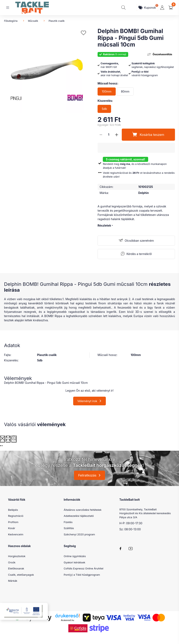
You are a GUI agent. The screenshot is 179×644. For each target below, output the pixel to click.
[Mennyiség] (109, 135)
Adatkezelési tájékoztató (79, 516)
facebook (121, 548)
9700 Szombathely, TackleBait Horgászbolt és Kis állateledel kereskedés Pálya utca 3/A (145, 513)
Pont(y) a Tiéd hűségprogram (82, 575)
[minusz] (101, 135)
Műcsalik (33, 21)
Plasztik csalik (57, 21)
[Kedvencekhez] (84, 33)
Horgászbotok (17, 556)
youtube (131, 548)
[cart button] (171, 8)
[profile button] (162, 8)
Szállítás (69, 528)
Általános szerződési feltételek (83, 510)
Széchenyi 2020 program (79, 534)
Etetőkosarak (16, 568)
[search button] (123, 8)
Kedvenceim (16, 534)
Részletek (104, 225)
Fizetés (68, 522)
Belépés (13, 510)
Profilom (13, 522)
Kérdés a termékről (139, 254)
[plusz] (117, 135)
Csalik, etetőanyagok (21, 575)
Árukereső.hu (67, 620)
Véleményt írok (87, 401)
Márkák (13, 581)
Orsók (12, 562)
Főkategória (11, 21)
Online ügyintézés (75, 556)
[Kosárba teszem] (148, 135)
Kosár (12, 528)
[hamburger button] (8, 8)
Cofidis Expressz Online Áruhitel (84, 568)
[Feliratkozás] (136, 241)
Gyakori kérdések (74, 562)
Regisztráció (16, 516)
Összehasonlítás (162, 54)
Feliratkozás (87, 475)
